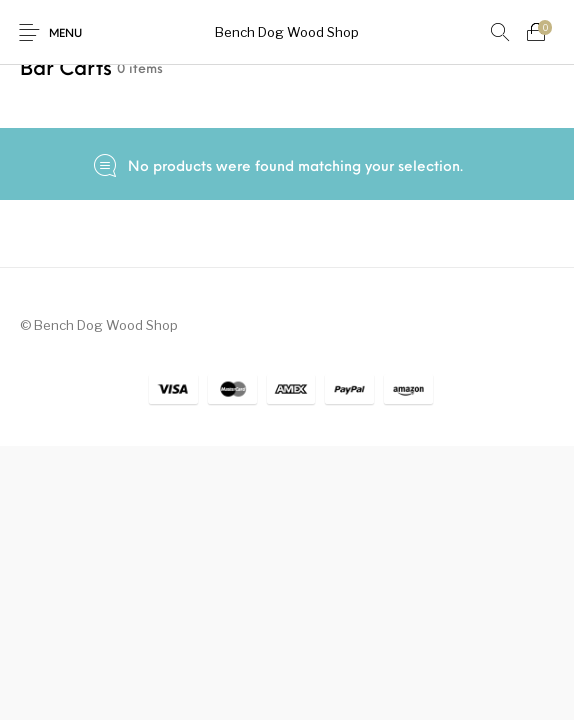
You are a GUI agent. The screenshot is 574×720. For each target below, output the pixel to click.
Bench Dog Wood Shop (287, 32)
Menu (65, 34)
